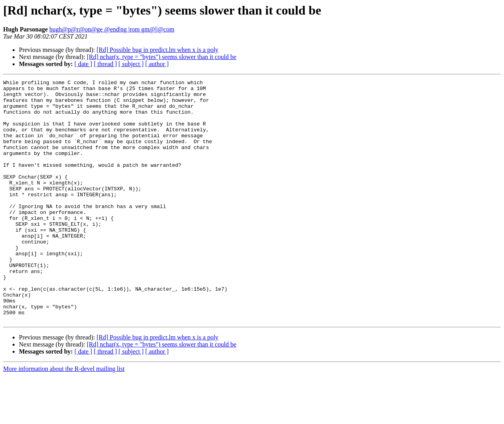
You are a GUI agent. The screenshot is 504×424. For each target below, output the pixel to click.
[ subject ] (131, 64)
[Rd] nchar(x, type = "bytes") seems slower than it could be (161, 57)
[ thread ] (105, 64)
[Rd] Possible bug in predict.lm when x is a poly (157, 50)
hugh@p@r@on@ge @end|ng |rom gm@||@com (112, 29)
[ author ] (157, 64)
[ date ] (83, 64)
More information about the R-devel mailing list (64, 417)
